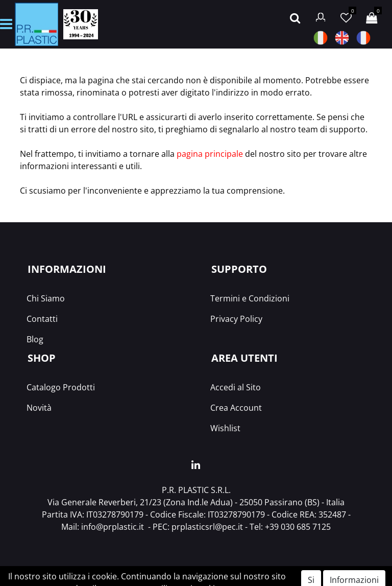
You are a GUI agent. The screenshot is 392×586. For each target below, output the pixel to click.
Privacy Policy (236, 319)
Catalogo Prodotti (61, 387)
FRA (363, 38)
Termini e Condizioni (250, 298)
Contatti (42, 319)
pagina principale (210, 154)
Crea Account (236, 408)
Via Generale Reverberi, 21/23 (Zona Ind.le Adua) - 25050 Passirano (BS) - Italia (196, 502)
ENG (342, 38)
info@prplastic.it (113, 527)
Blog (35, 339)
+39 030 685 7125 (298, 527)
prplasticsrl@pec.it (207, 527)
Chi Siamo (46, 298)
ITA (321, 38)
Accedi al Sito (236, 387)
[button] (295, 17)
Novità (39, 408)
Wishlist (225, 428)
